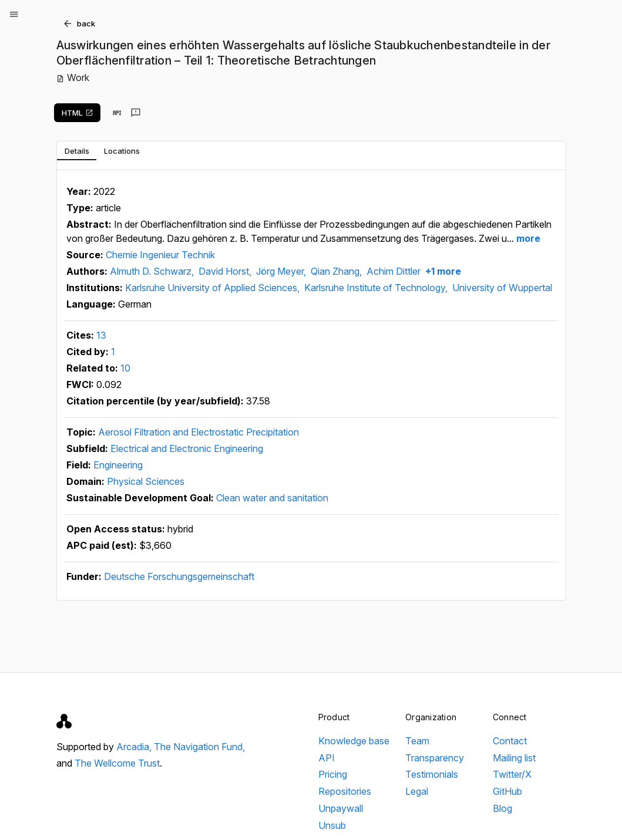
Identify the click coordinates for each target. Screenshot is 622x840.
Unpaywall (341, 808)
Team (417, 741)
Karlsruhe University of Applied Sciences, (214, 288)
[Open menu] (14, 14)
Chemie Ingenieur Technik (160, 255)
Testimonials (432, 774)
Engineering (118, 465)
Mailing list (514, 758)
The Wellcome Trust (117, 763)
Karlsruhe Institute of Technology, (377, 288)
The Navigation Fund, (199, 747)
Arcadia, (135, 747)
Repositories (345, 791)
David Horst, (226, 271)
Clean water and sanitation (272, 498)
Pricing (333, 774)
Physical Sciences (146, 481)
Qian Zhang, (337, 271)
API (327, 758)
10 (125, 368)
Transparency (435, 758)
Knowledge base (354, 741)
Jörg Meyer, (282, 271)
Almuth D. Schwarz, (153, 271)
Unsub (332, 825)
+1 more (442, 271)
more (527, 238)
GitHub (507, 791)
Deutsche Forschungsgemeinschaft (179, 576)
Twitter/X (512, 774)
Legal (417, 791)
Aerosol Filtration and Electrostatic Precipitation (199, 432)
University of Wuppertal (502, 288)
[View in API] (117, 113)
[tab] (77, 151)
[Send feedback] (136, 113)
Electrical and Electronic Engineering (187, 448)
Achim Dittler (394, 271)
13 (101, 335)
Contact (510, 741)
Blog (502, 808)
